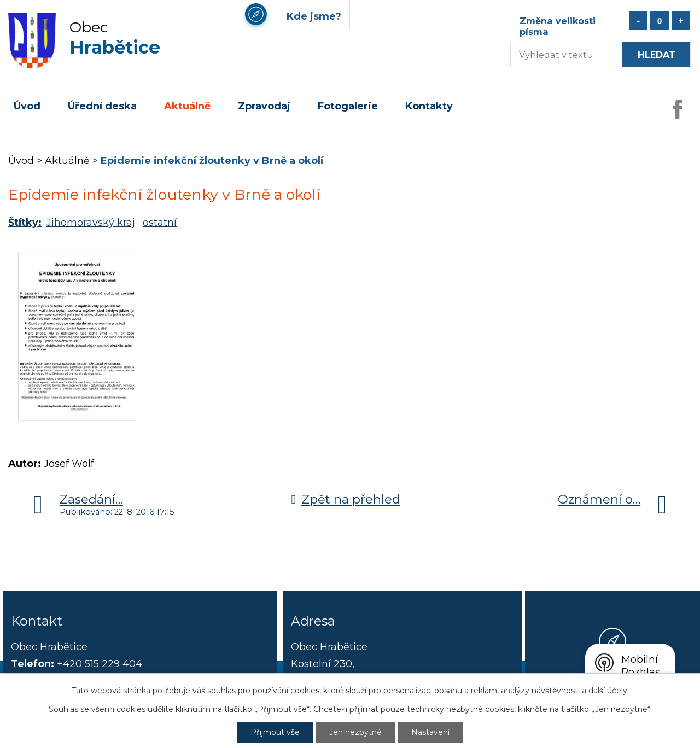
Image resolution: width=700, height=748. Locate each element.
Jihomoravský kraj (91, 223)
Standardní (660, 21)
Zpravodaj (264, 106)
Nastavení (430, 732)
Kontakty (429, 106)
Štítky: (25, 223)
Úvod (27, 106)
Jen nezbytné (355, 732)
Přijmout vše (275, 732)
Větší (681, 21)
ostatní (160, 223)
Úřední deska (102, 106)
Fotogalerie (348, 106)
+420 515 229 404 (100, 664)
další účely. (609, 691)
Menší (638, 21)
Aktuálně (187, 106)
